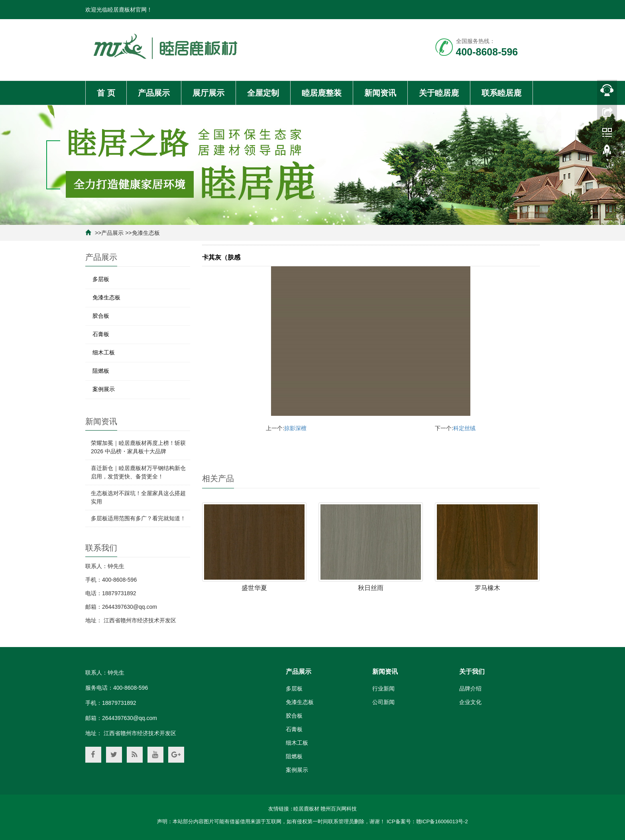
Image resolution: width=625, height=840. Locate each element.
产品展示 (154, 93)
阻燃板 (101, 371)
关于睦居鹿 (439, 93)
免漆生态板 (146, 233)
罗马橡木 (487, 588)
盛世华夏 (254, 588)
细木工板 (104, 352)
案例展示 (104, 389)
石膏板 (101, 334)
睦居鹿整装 (322, 93)
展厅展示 (208, 93)
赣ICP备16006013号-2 (442, 821)
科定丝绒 (464, 428)
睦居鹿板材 (306, 809)
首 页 (106, 93)
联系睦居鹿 (501, 93)
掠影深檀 (295, 428)
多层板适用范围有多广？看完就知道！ (138, 518)
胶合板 (101, 316)
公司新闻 (383, 702)
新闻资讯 (380, 93)
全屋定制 (263, 93)
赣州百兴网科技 (339, 809)
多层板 (101, 279)
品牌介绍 (470, 689)
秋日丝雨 (371, 588)
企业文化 (470, 702)
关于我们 (472, 672)
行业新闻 (383, 689)
